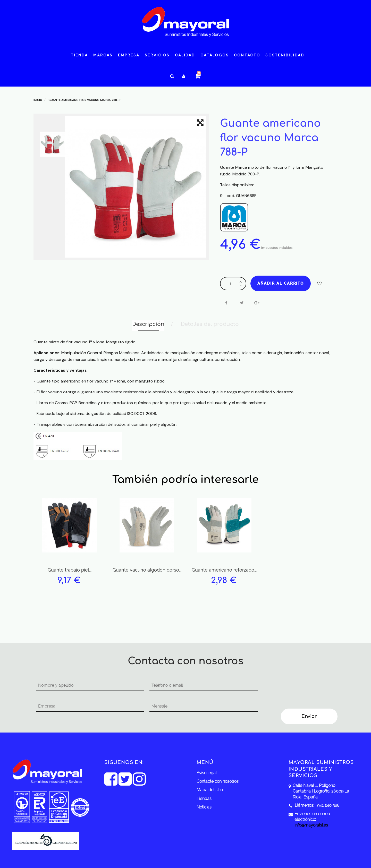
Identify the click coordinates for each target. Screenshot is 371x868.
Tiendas (204, 799)
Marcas (103, 55)
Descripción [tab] (148, 324)
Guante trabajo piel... (70, 570)
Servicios (157, 55)
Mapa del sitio (210, 790)
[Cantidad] (231, 284)
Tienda (79, 55)
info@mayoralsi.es (311, 825)
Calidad (185, 55)
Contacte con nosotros (218, 781)
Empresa (129, 55)
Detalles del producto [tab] (210, 324)
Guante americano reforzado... (224, 570)
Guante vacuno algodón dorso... (147, 570)
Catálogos (215, 55)
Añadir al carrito (281, 283)
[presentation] (305, 690)
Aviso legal (207, 773)
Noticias (204, 807)
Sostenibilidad (285, 55)
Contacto (247, 55)
